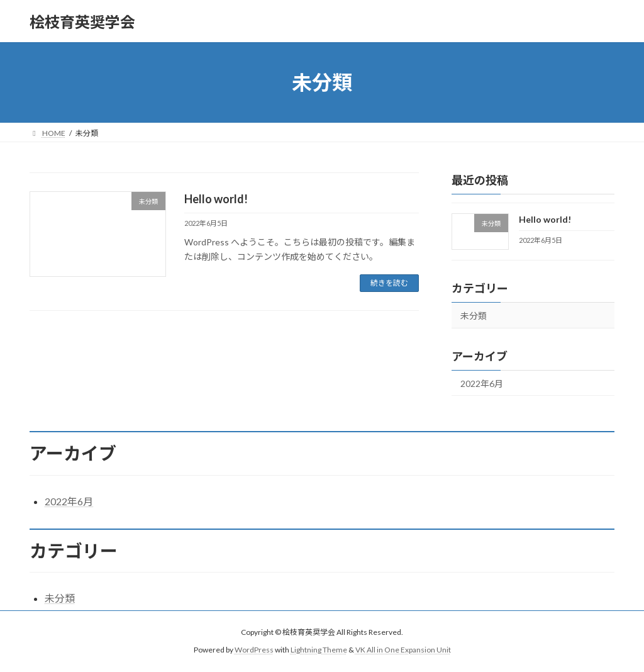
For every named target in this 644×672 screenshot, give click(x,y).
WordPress (254, 650)
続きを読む (389, 283)
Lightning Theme (319, 650)
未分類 (474, 316)
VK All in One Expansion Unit (403, 650)
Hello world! (216, 199)
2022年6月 (482, 384)
